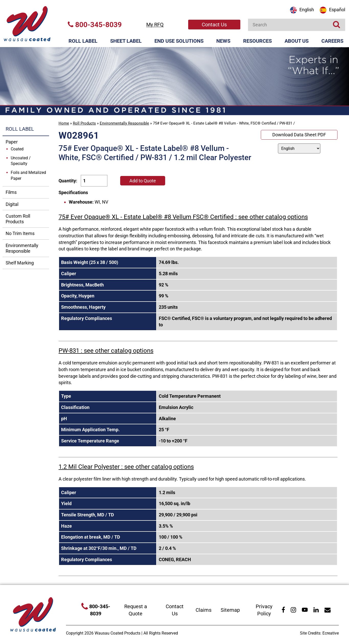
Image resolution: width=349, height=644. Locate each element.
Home (64, 123)
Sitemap (230, 610)
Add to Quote (143, 181)
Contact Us (214, 25)
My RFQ (155, 25)
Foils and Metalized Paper (28, 175)
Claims (204, 610)
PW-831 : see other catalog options (106, 351)
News (223, 41)
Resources (257, 41)
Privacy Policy (264, 610)
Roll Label (83, 41)
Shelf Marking (20, 263)
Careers (332, 41)
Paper (12, 142)
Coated (17, 149)
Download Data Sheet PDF (299, 135)
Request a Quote (136, 610)
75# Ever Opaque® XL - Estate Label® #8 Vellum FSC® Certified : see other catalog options (183, 217)
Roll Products (84, 123)
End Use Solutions (179, 41)
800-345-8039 (95, 25)
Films (11, 192)
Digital (12, 204)
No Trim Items (20, 233)
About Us (297, 41)
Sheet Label (126, 41)
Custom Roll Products (18, 219)
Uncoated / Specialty (21, 161)
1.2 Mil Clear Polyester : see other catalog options (126, 467)
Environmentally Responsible (124, 123)
